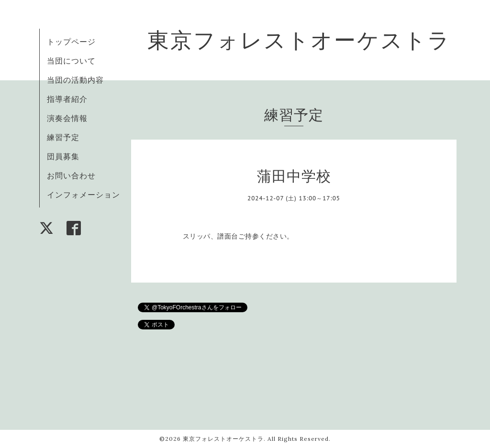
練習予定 (63, 137)
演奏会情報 (67, 118)
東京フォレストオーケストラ (299, 40)
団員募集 (63, 156)
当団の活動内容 (75, 80)
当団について (71, 61)
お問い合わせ (71, 175)
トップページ (71, 42)
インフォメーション (84, 195)
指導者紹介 (67, 99)
